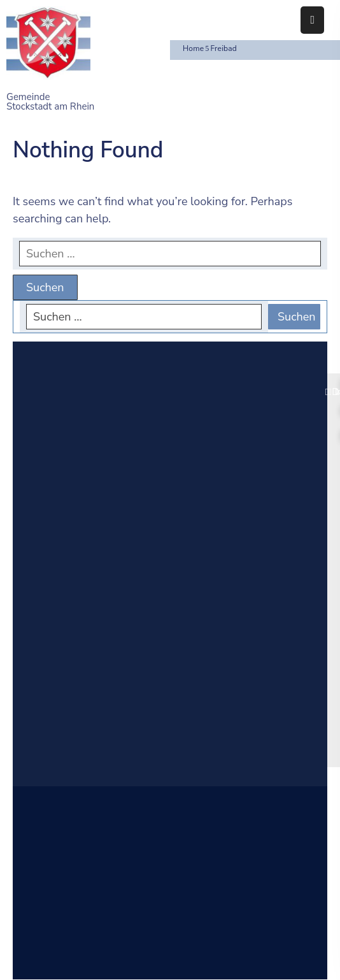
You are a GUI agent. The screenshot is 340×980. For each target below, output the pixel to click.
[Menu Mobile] (312, 20)
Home (193, 48)
